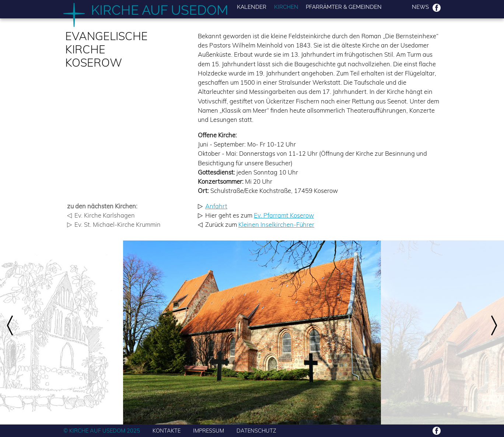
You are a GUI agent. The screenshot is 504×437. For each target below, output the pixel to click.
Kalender (252, 7)
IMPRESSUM (209, 431)
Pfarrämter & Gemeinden (344, 7)
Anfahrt (216, 206)
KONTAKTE (167, 431)
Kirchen (286, 7)
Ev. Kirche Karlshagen (105, 215)
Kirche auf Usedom (160, 10)
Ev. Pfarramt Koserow (284, 215)
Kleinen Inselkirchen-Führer (276, 224)
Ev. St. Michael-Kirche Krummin (118, 224)
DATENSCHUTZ (256, 431)
